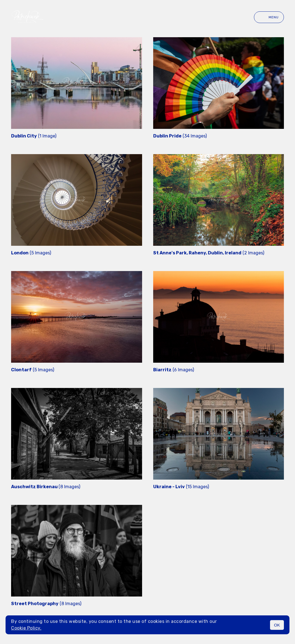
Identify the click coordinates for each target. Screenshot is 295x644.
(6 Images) (174, 370)
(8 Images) (46, 487)
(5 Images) (31, 253)
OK (277, 625)
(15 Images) (181, 487)
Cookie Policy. (26, 628)
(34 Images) (180, 136)
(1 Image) (34, 136)
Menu (269, 17)
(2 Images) (209, 253)
